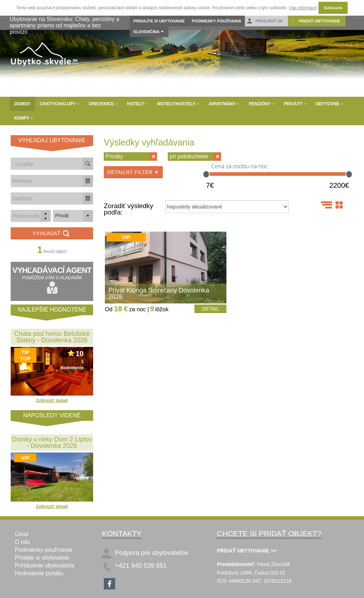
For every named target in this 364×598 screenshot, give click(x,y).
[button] (88, 181)
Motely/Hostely (178, 104)
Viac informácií (303, 8)
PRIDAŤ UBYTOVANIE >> (247, 551)
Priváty (295, 104)
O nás (23, 542)
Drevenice (103, 104)
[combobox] (47, 181)
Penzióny (262, 104)
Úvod (22, 534)
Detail (210, 309)
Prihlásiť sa (265, 21)
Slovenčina (146, 32)
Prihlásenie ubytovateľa (45, 565)
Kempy (24, 118)
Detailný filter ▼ (133, 172)
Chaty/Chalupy (60, 104)
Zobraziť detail (52, 400)
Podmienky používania (217, 21)
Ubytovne (330, 104)
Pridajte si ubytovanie (159, 21)
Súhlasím (333, 8)
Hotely (138, 104)
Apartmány (224, 104)
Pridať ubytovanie (315, 21)
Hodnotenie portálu (39, 573)
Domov (22, 104)
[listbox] (73, 216)
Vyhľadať (52, 234)
